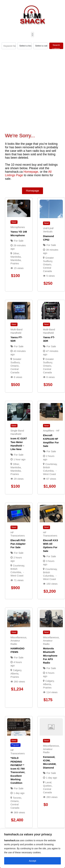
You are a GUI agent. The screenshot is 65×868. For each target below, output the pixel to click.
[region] (32, 848)
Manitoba (16, 260)
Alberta (14, 673)
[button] (32, 35)
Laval (48, 782)
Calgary (17, 670)
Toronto (17, 798)
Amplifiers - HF (51, 431)
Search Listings (56, 46)
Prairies (15, 263)
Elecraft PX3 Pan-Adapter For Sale (18, 544)
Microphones (18, 227)
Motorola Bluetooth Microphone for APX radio (50, 656)
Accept (33, 861)
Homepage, (31, 172)
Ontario (47, 264)
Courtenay (51, 464)
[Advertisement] (31, 74)
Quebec (47, 786)
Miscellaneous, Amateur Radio (19, 641)
